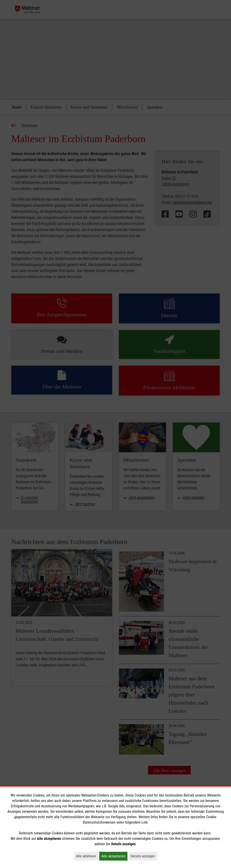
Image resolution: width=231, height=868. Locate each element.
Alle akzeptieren (114, 856)
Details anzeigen (144, 856)
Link (144, 822)
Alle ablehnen (87, 856)
